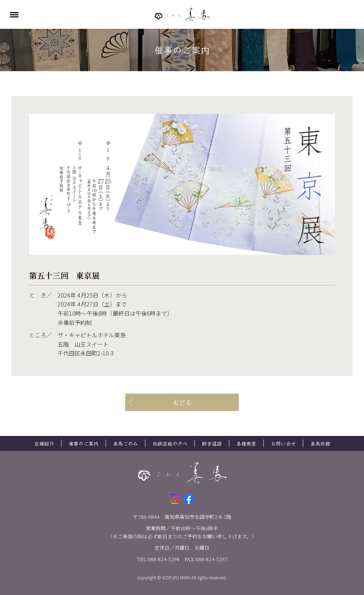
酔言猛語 (212, 443)
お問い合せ (283, 443)
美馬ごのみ (125, 443)
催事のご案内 (84, 443)
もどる (182, 402)
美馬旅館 (320, 443)
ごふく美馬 (182, 14)
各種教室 (246, 443)
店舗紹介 (44, 443)
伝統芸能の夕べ (170, 443)
